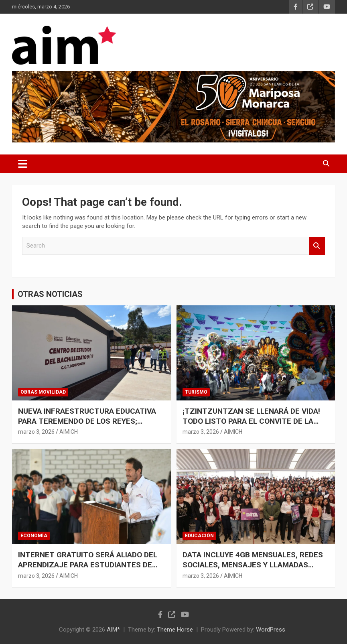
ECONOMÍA (34, 536)
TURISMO (196, 392)
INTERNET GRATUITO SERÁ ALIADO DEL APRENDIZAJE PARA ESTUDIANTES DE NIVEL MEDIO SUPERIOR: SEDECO (88, 565)
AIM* (113, 630)
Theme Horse (175, 630)
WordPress (271, 630)
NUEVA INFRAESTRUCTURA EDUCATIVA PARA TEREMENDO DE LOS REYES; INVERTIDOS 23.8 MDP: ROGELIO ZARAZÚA (87, 426)
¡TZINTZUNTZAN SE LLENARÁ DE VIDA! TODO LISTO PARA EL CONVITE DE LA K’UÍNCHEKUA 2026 (251, 421)
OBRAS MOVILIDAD (43, 392)
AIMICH (69, 432)
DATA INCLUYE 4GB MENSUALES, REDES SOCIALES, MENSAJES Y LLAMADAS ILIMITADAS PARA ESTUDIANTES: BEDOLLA (253, 570)
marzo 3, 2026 (36, 432)
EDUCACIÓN (199, 536)
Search (317, 246)
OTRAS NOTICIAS (50, 294)
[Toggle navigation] (23, 164)
